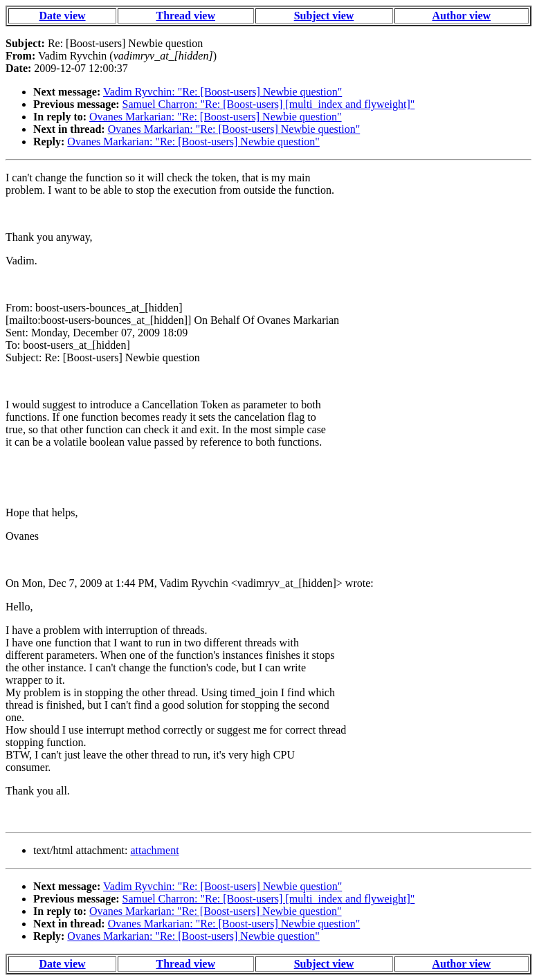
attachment (154, 850)
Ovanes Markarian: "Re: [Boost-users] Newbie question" (216, 117)
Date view (62, 16)
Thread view (186, 16)
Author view (461, 16)
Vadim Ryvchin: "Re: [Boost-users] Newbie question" (222, 92)
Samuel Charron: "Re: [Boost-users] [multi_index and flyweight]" (269, 104)
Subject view (324, 16)
